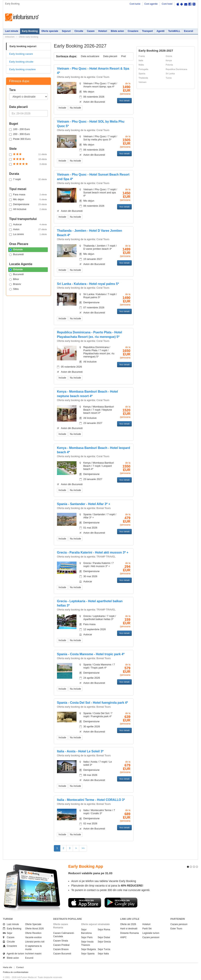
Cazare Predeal (61, 938)
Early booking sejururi (23, 46)
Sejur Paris (87, 930)
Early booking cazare (21, 54)
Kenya (169, 60)
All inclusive (28, 209)
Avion (28, 229)
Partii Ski (147, 922)
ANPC (123, 930)
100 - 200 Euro (20, 129)
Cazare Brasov (61, 942)
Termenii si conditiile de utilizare (18, 973)
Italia (141, 60)
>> (83, 848)
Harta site (8, 960)
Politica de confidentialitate (16, 965)
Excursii (189, 31)
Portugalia (143, 69)
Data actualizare (90, 56)
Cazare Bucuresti (62, 947)
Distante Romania (129, 926)
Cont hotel (167, 4)
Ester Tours (176, 922)
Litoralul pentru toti (35, 935)
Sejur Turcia (104, 942)
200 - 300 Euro (20, 134)
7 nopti (28, 179)
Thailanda (143, 78)
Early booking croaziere (22, 69)
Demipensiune (28, 204)
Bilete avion (117, 31)
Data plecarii (110, 56)
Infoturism (22, 17)
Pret (124, 56)
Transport (147, 31)
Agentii (161, 31)
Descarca (85, 896)
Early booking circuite (21, 62)
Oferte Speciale (33, 917)
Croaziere (133, 31)
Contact (20, 960)
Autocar (28, 224)
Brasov (15, 284)
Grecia (169, 56)
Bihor (14, 279)
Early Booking (30, 31)
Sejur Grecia (104, 935)
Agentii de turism (14, 947)
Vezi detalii (124, 101)
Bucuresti (16, 254)
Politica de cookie (11, 976)
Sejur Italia (103, 947)
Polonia (169, 65)
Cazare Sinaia (61, 934)
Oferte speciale (50, 31)
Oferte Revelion (33, 926)
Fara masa (28, 195)
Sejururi (66, 31)
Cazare (91, 31)
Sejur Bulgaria (88, 942)
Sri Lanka (170, 74)
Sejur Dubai (104, 930)
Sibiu (14, 289)
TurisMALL (174, 31)
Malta (141, 65)
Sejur (8, 926)
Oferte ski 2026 (128, 917)
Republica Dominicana (176, 69)
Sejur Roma (104, 923)
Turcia (169, 78)
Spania (142, 74)
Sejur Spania (88, 947)
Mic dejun (28, 199)
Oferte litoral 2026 (34, 922)
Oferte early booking (29, 37)
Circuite (79, 31)
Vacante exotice (33, 930)
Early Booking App (86, 859)
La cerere (28, 234)
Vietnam (142, 82)
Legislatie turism (151, 926)
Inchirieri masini (33, 947)
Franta (142, 56)
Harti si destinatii (129, 922)
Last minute (12, 31)
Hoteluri (103, 31)
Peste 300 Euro (20, 139)
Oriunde (16, 249)
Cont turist (135, 4)
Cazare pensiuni (151, 930)
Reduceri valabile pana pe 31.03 (90, 866)
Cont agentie (151, 4)
